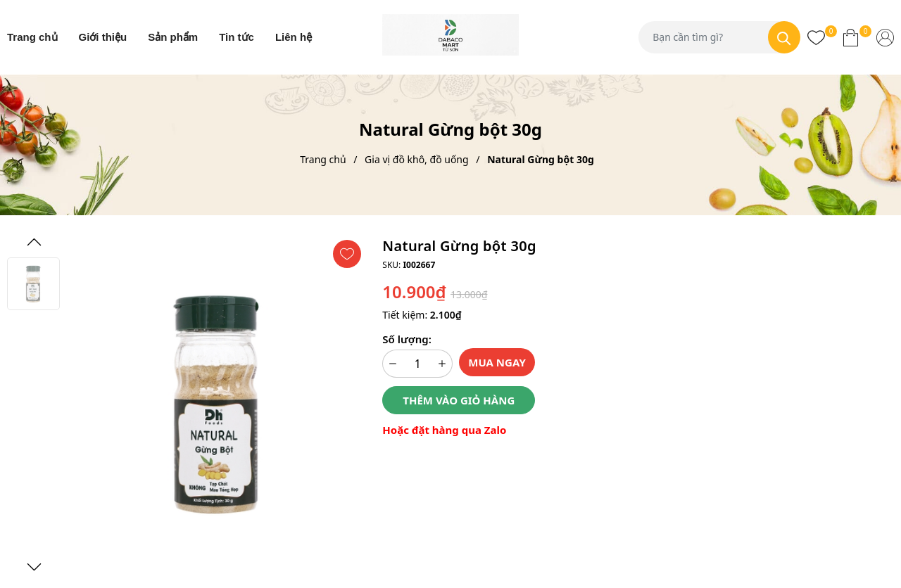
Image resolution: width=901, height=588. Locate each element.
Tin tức (237, 37)
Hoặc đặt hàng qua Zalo (444, 430)
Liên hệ (294, 37)
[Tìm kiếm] (784, 37)
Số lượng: (407, 339)
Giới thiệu (103, 37)
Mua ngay (497, 362)
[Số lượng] (417, 364)
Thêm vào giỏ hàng (459, 400)
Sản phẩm (173, 37)
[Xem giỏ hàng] (851, 37)
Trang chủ (32, 37)
